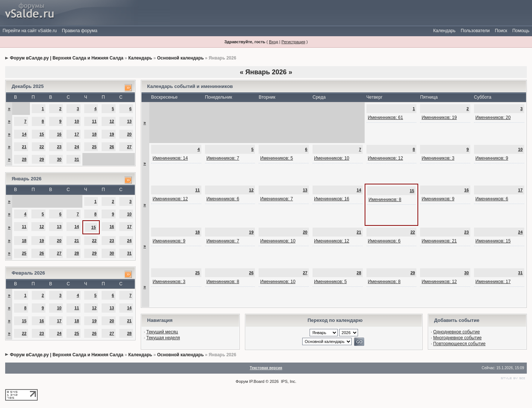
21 (24, 147)
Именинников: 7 (223, 158)
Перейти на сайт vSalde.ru (30, 31)
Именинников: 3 (438, 158)
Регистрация (293, 42)
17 (77, 134)
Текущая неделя (163, 338)
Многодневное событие (458, 338)
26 (112, 147)
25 (94, 147)
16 (59, 134)
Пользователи (475, 31)
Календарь (444, 31)
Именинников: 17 (493, 282)
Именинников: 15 (493, 241)
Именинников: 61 (386, 118)
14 (24, 134)
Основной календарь (180, 58)
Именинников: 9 (492, 158)
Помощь (521, 31)
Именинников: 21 (439, 241)
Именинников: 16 (332, 199)
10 (77, 121)
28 (24, 159)
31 (77, 159)
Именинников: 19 (439, 118)
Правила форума (79, 31)
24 (77, 147)
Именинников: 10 (332, 158)
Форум (242, 381)
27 (129, 147)
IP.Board (257, 381)
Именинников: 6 (223, 199)
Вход (274, 42)
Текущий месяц (162, 332)
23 (59, 147)
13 (129, 121)
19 (112, 134)
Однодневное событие (457, 332)
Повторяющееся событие (460, 344)
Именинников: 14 (170, 158)
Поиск (501, 31)
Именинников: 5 (277, 158)
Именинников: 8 (385, 200)
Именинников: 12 (386, 158)
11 (94, 121)
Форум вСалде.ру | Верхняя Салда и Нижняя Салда (67, 58)
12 (112, 121)
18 (94, 134)
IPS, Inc (288, 381)
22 (42, 147)
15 (42, 134)
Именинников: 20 (493, 118)
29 (42, 159)
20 (129, 134)
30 (59, 159)
